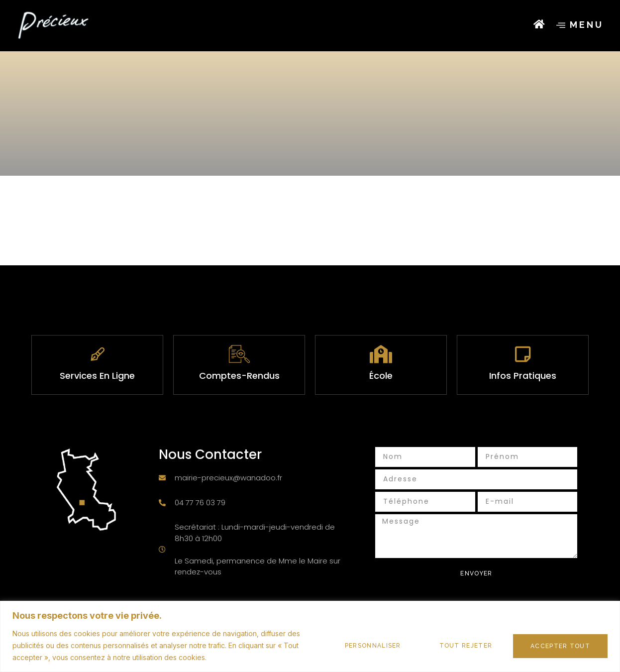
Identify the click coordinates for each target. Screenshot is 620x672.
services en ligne (97, 376)
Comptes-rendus (239, 376)
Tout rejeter (458, 646)
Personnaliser (360, 646)
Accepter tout (558, 646)
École (381, 376)
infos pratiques (523, 376)
